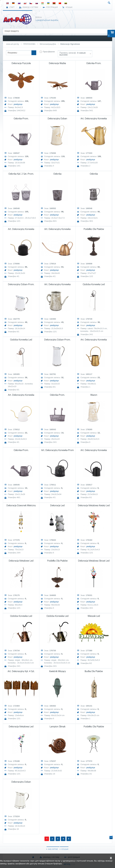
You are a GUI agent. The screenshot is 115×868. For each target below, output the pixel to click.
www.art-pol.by (13, 44)
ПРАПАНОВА (29, 44)
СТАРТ (12, 7)
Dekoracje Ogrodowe (70, 44)
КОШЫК (69, 7)
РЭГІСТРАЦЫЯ (52, 7)
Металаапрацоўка (48, 44)
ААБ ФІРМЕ (53, 849)
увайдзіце (18, 104)
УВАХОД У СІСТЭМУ (30, 7)
